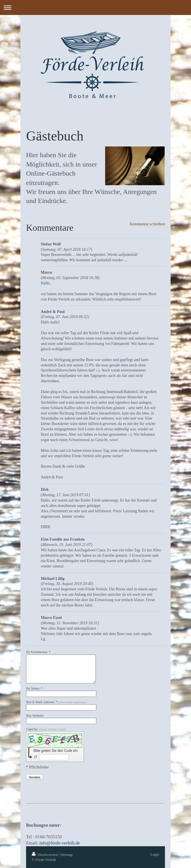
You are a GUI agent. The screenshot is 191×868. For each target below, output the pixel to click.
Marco (46, 272)
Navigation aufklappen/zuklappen (95, 7)
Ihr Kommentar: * (38, 652)
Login (155, 854)
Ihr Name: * (34, 688)
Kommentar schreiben (147, 224)
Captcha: (46, 729)
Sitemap (66, 855)
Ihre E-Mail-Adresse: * (56, 702)
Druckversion (45, 855)
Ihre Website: (35, 716)
